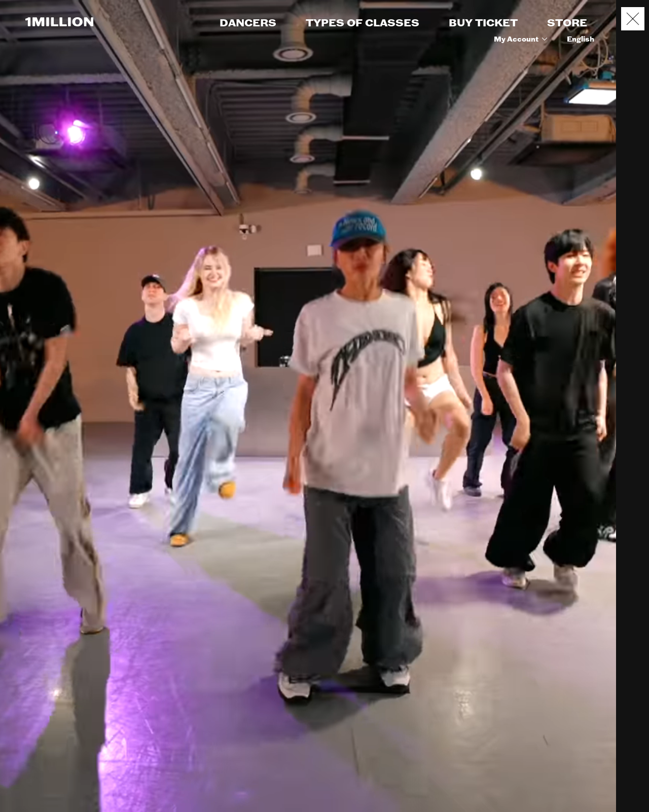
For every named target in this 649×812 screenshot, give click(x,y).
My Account (522, 40)
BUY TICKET (483, 23)
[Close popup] (633, 19)
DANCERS (248, 23)
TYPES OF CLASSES (363, 23)
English (581, 40)
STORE (567, 23)
